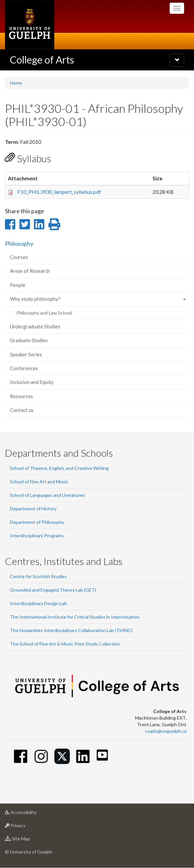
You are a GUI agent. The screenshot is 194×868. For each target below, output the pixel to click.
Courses (19, 257)
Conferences (24, 368)
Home (16, 83)
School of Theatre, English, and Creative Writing (59, 468)
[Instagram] (41, 756)
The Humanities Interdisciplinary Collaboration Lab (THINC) (71, 630)
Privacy (26, 827)
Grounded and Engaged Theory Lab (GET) (53, 590)
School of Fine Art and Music (39, 482)
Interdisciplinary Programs (37, 536)
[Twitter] (62, 756)
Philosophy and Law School (44, 313)
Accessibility (31, 814)
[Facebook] (21, 756)
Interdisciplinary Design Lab (38, 603)
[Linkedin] (83, 756)
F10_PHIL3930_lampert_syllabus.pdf (59, 192)
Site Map (28, 840)
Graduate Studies (29, 340)
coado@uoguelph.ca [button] (166, 731)
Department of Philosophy (37, 522)
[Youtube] (102, 755)
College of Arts (42, 60)
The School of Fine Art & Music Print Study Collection (65, 644)
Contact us (22, 410)
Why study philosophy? (35, 299)
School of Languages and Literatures (47, 495)
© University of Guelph (29, 852)
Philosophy (19, 243)
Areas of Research (30, 271)
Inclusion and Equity (32, 382)
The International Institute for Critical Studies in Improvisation (75, 617)
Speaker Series (26, 354)
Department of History (33, 509)
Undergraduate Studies (35, 326)
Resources (21, 396)
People (18, 285)
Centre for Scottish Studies (38, 576)
